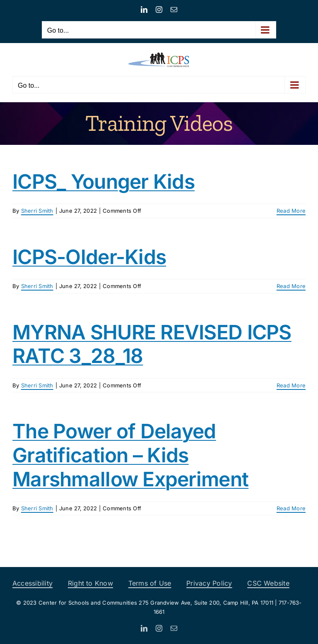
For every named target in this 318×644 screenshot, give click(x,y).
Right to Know (90, 583)
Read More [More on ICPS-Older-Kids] (291, 286)
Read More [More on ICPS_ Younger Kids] (291, 211)
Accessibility (33, 583)
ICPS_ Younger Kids (104, 181)
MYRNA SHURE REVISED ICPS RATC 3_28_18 (152, 344)
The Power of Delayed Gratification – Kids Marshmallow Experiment (130, 455)
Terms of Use (150, 583)
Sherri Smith (37, 211)
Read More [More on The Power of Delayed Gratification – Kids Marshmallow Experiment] (291, 508)
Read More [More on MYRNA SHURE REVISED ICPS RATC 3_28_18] (291, 385)
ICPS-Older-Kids (89, 257)
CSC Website (268, 583)
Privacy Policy (209, 583)
